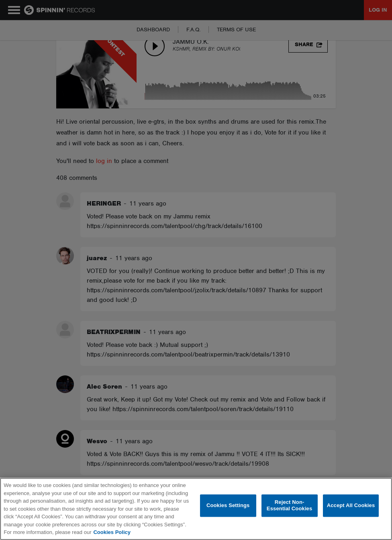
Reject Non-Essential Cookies (289, 506)
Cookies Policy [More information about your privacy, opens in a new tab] (112, 532)
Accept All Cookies (351, 506)
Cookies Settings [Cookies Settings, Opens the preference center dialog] (228, 506)
